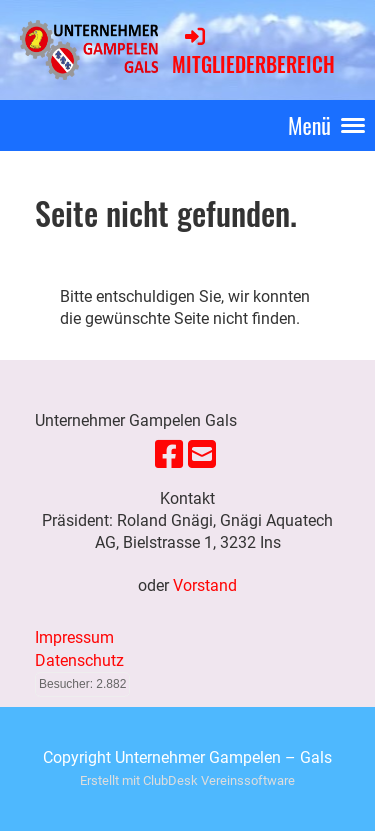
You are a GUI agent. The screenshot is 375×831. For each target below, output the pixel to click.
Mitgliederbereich (253, 51)
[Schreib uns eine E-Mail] (202, 455)
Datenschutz (79, 660)
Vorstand (205, 585)
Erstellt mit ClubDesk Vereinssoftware (187, 780)
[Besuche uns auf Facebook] (169, 455)
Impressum (74, 637)
